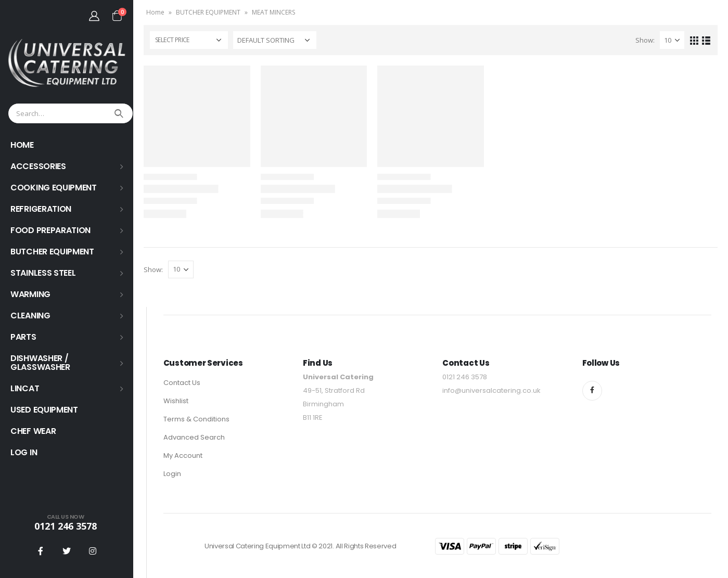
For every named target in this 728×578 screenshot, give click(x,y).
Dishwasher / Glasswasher (40, 363)
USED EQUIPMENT (44, 410)
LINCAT (25, 388)
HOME (22, 145)
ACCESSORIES (38, 166)
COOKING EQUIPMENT (54, 188)
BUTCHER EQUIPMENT (52, 252)
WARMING (30, 294)
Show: (645, 40)
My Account (183, 455)
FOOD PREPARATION (50, 230)
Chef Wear (33, 431)
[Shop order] (275, 40)
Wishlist (176, 401)
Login (172, 474)
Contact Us (182, 383)
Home (155, 12)
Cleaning (30, 316)
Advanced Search (194, 437)
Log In (24, 452)
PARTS (23, 337)
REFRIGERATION (41, 209)
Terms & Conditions (196, 419)
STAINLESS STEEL (43, 273)
